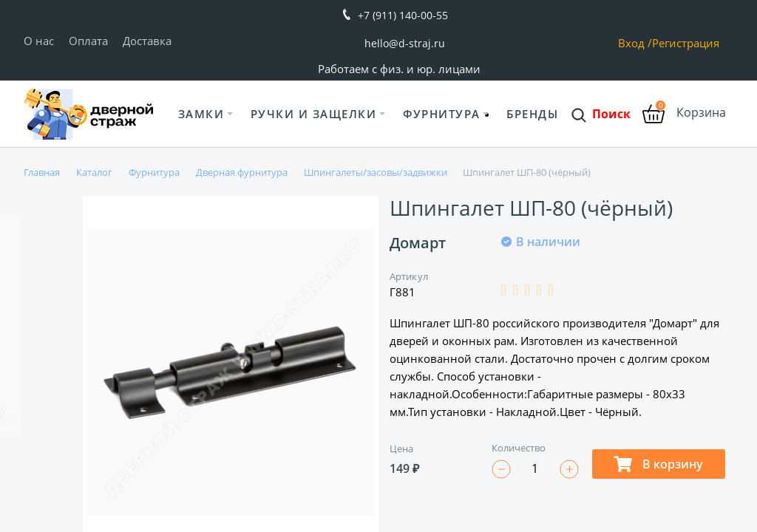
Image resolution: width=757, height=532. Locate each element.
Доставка (147, 41)
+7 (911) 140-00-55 (403, 15)
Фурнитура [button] (442, 114)
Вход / (635, 43)
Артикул (409, 276)
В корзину (658, 464)
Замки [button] (201, 114)
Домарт (418, 243)
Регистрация (686, 43)
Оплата (88, 41)
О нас (39, 41)
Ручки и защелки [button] (314, 114)
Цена (401, 449)
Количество (519, 448)
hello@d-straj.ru (405, 43)
